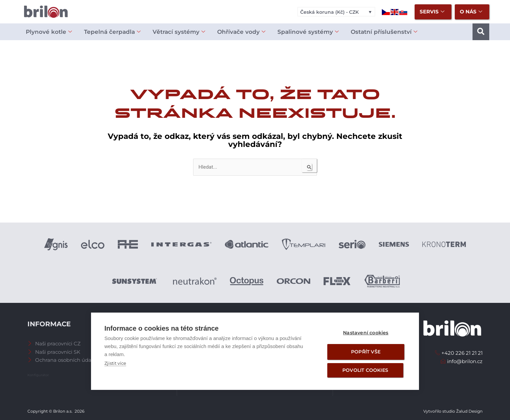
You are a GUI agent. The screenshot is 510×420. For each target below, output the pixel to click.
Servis (432, 12)
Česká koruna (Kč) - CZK (329, 12)
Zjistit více (115, 363)
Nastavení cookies (366, 333)
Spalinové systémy (308, 32)
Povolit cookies (365, 370)
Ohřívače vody (241, 32)
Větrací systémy (179, 32)
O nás (471, 12)
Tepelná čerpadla (112, 32)
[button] (481, 32)
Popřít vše (366, 352)
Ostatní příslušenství (384, 32)
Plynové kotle (49, 32)
